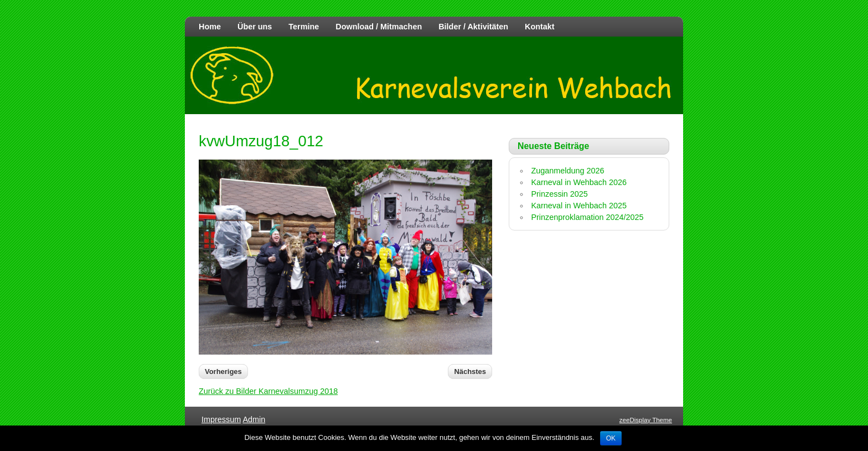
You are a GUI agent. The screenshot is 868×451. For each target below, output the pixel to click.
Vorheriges (223, 371)
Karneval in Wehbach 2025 (579, 206)
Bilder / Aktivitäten (473, 27)
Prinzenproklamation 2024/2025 (587, 217)
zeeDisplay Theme (646, 420)
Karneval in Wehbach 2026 (579, 182)
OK (611, 438)
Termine (304, 27)
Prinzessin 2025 (559, 194)
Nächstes (470, 371)
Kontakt (540, 27)
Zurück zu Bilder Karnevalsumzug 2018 (268, 391)
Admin (254, 419)
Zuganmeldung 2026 (567, 171)
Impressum (221, 419)
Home (210, 27)
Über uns (255, 27)
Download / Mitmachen (379, 27)
